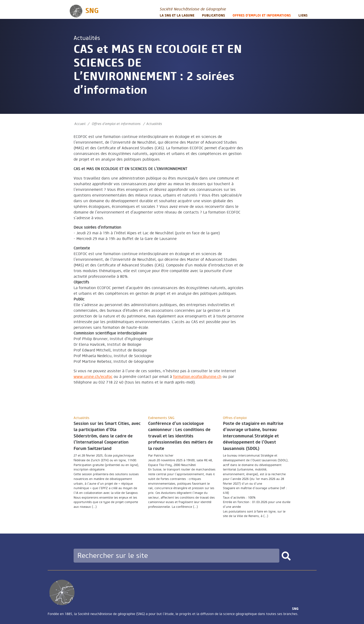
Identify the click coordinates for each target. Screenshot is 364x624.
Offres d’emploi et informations (262, 15)
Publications (213, 15)
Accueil (80, 124)
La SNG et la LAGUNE (177, 15)
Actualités (87, 38)
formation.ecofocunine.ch (197, 377)
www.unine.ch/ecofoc (93, 377)
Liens (303, 15)
